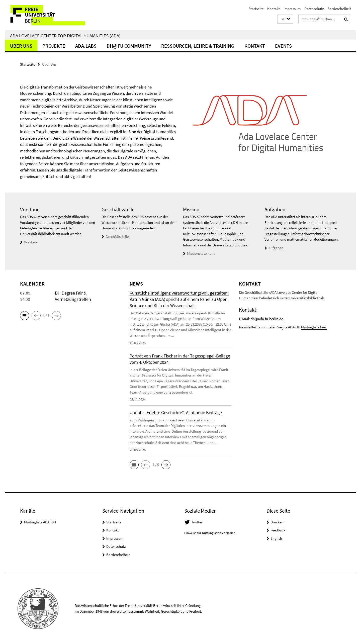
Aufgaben (276, 248)
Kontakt (274, 9)
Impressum (292, 9)
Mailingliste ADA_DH (40, 522)
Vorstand (31, 242)
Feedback (278, 530)
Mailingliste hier (314, 327)
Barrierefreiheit (339, 9)
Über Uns (21, 46)
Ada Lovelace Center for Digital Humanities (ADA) (65, 36)
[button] (285, 19)
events (283, 46)
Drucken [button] (277, 522)
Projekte (54, 46)
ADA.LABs (86, 46)
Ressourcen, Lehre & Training (198, 46)
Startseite (256, 9)
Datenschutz (314, 9)
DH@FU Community (129, 46)
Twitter (197, 522)
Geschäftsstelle (117, 237)
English (276, 538)
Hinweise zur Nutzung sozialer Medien (210, 533)
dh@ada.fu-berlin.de (267, 319)
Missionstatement (201, 253)
